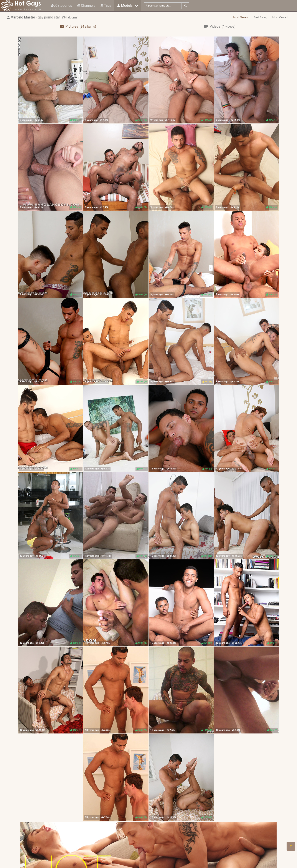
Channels (86, 6)
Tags (106, 6)
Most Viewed (280, 17)
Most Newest (241, 17)
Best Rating (260, 17)
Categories (61, 6)
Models (125, 6)
